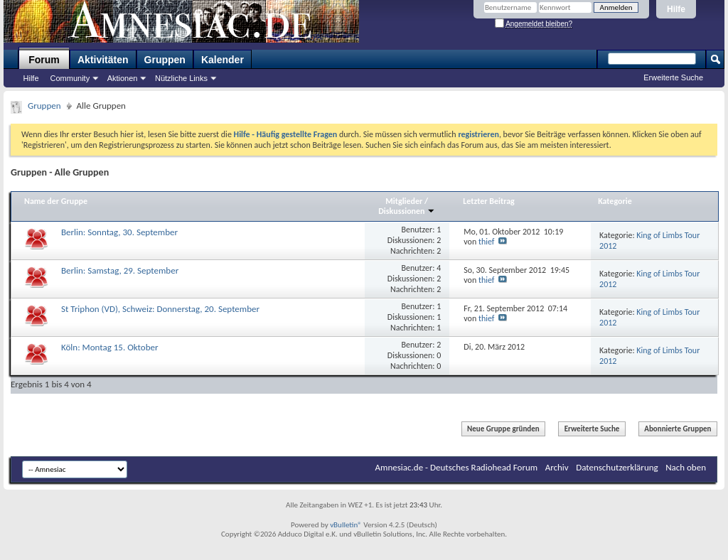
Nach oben (686, 467)
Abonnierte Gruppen (678, 429)
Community (70, 78)
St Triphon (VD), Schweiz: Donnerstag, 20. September (160, 309)
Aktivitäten (103, 60)
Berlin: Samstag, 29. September (120, 270)
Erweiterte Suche (673, 77)
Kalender (223, 60)
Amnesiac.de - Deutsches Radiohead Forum (457, 467)
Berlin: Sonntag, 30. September (119, 232)
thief (487, 242)
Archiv (557, 467)
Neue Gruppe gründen (503, 429)
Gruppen (165, 60)
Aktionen (123, 78)
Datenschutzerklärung (617, 467)
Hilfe (676, 9)
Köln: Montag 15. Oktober (110, 347)
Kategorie (615, 201)
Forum (44, 60)
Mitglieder (405, 201)
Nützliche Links (181, 78)
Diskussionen (407, 211)
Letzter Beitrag (489, 201)
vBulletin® (346, 525)
